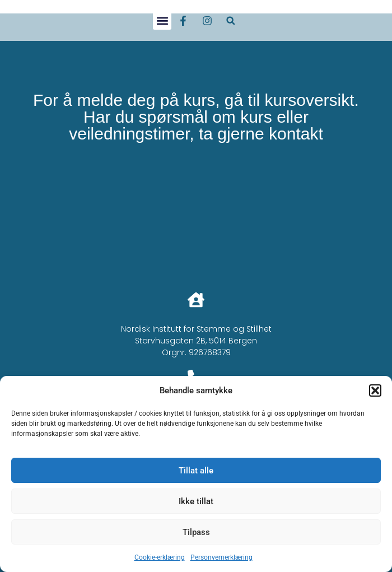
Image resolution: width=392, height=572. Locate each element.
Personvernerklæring (221, 557)
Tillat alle (196, 471)
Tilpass (196, 532)
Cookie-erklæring (160, 557)
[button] (375, 390)
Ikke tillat (196, 501)
